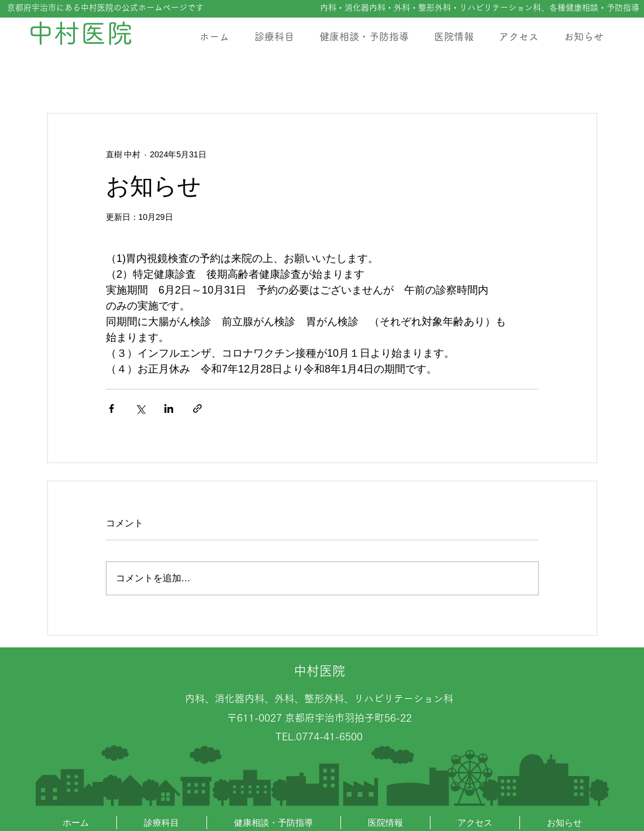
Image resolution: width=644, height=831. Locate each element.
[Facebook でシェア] (111, 408)
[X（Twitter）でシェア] (140, 408)
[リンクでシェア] (197, 408)
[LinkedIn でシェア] (169, 408)
